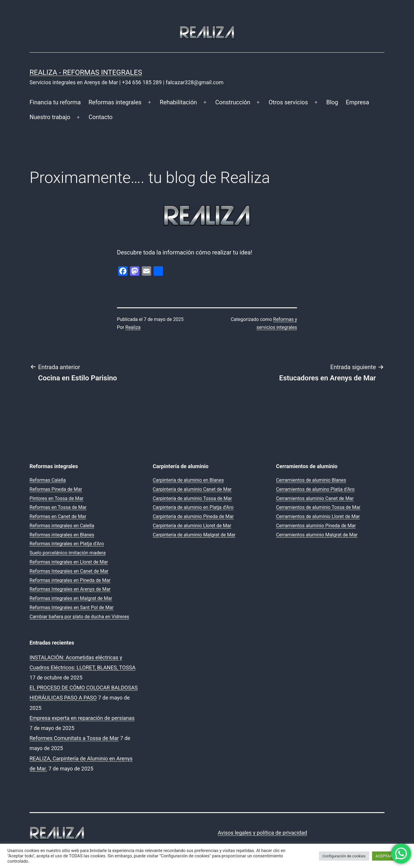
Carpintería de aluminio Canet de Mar (192, 489)
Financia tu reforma (55, 102)
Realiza (133, 327)
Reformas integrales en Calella (62, 526)
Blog (332, 102)
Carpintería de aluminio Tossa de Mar (192, 498)
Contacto (101, 117)
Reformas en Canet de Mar (58, 516)
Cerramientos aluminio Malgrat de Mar (317, 535)
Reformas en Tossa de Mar (58, 507)
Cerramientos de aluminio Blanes (311, 480)
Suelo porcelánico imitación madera (68, 553)
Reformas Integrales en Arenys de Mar (70, 589)
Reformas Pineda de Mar (56, 489)
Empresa (357, 102)
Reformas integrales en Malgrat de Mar (71, 598)
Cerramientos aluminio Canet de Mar (315, 498)
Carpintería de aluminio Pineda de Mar (193, 516)
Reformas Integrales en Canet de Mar (69, 571)
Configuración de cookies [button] (344, 856)
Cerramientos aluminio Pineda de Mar (316, 526)
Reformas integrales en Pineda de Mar (70, 580)
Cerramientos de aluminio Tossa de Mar (318, 507)
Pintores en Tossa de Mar (57, 498)
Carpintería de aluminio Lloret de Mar (192, 526)
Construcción (233, 102)
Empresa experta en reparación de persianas (82, 718)
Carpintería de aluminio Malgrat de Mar (194, 535)
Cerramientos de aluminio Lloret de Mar (318, 516)
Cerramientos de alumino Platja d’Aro (315, 489)
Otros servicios (288, 102)
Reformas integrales (115, 102)
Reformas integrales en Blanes (62, 535)
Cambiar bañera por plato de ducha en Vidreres (79, 617)
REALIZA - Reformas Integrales (86, 72)
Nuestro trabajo (50, 117)
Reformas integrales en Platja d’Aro (67, 544)
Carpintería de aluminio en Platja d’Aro (193, 507)
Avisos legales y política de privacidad (262, 833)
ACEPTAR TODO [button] (389, 856)
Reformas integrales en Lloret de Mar (69, 562)
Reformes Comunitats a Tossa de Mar (74, 738)
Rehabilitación (178, 102)
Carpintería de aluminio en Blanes (188, 480)
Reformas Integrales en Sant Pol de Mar (72, 607)
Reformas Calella (48, 480)
